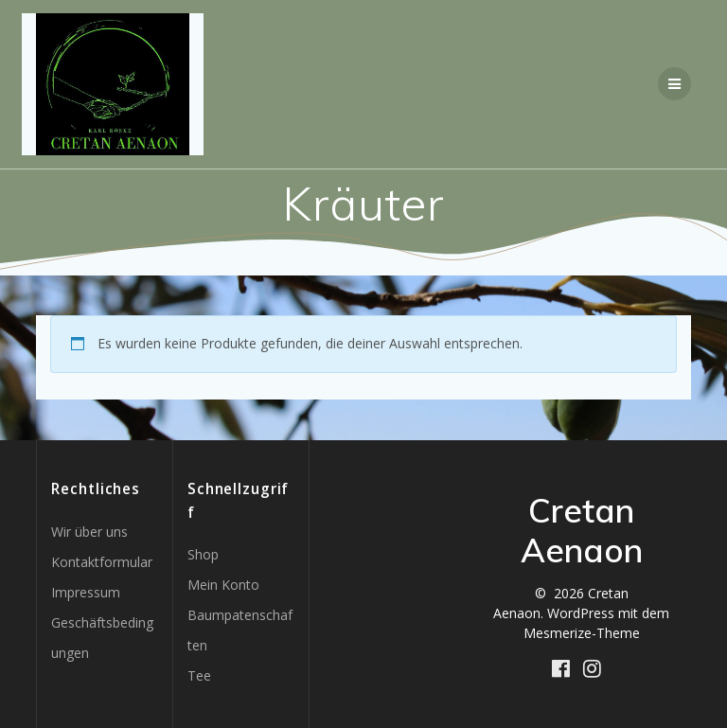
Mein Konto (223, 585)
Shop (203, 554)
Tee (199, 675)
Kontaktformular (102, 562)
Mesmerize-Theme (582, 633)
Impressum (86, 592)
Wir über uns (89, 532)
